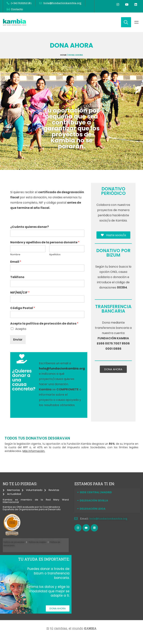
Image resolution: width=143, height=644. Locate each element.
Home (63, 61)
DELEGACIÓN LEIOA (93, 515)
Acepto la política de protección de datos (44, 330)
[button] (107, 499)
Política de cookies (37, 549)
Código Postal (23, 314)
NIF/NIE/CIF (20, 299)
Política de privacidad (14, 549)
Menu (136, 29)
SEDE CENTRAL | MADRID (96, 499)
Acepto (21, 335)
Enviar (18, 346)
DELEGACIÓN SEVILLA (94, 507)
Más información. (34, 457)
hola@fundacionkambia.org (108, 525)
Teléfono (17, 284)
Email (16, 268)
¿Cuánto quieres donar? (30, 233)
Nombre (15, 261)
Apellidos (55, 261)
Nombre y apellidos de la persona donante (45, 249)
